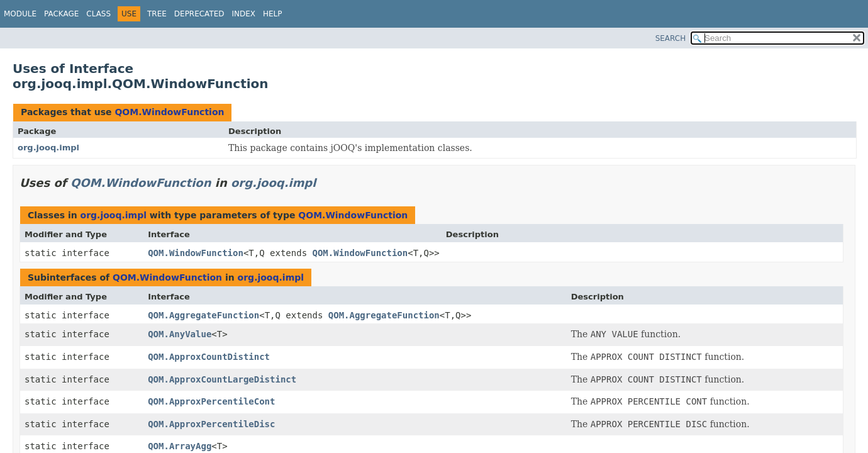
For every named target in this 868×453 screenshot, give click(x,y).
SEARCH (671, 38)
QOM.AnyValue (180, 334)
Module (20, 14)
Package (61, 14)
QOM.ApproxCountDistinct (209, 357)
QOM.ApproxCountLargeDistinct (222, 379)
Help (273, 14)
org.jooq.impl (48, 148)
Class (98, 14)
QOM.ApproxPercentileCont (211, 401)
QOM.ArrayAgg (180, 446)
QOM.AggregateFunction (203, 315)
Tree (157, 14)
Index (244, 14)
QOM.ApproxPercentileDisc (211, 424)
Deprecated (199, 14)
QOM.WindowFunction (169, 112)
